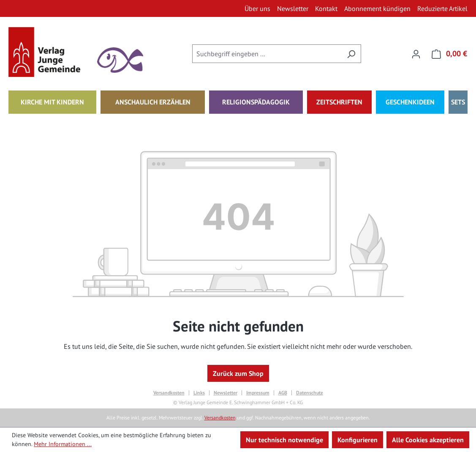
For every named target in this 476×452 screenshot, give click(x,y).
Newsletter (226, 393)
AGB (283, 393)
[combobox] (267, 54)
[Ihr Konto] (416, 54)
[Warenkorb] (447, 54)
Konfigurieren (358, 440)
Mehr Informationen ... (63, 444)
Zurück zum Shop (238, 373)
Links (199, 393)
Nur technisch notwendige (284, 440)
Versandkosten (169, 393)
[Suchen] (351, 54)
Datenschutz (310, 393)
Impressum (258, 393)
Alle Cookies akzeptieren (428, 440)
